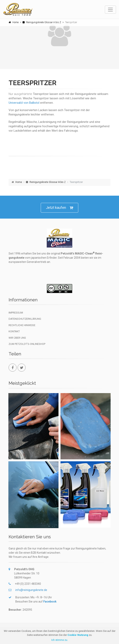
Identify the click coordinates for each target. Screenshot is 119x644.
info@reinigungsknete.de (31, 590)
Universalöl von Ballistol (24, 103)
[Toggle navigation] (110, 10)
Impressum (16, 313)
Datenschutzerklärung (25, 319)
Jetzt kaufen (59, 208)
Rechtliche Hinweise (22, 325)
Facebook (50, 602)
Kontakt (14, 331)
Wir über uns (17, 338)
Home (15, 22)
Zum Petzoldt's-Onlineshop (27, 344)
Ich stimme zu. (60, 640)
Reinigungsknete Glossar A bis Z (44, 22)
